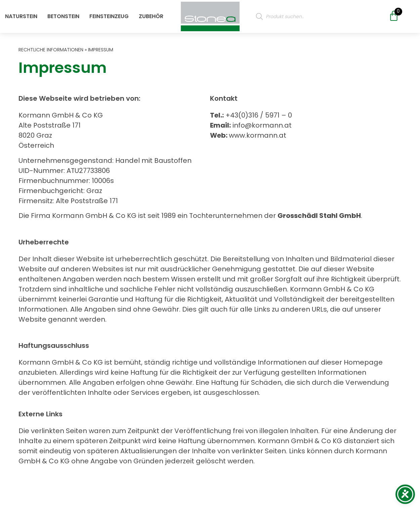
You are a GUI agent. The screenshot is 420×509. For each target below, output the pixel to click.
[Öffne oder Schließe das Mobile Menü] (210, 15)
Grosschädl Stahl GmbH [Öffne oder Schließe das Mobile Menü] (319, 216)
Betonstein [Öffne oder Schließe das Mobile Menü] (63, 15)
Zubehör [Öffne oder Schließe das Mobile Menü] (151, 15)
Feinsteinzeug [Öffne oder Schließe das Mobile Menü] (109, 15)
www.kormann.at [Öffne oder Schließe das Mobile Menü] (258, 135)
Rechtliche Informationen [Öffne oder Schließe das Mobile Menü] (51, 50)
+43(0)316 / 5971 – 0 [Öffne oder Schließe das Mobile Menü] (258, 115)
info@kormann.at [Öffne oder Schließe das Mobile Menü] (261, 125)
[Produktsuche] (317, 15)
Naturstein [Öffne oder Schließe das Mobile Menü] (21, 15)
